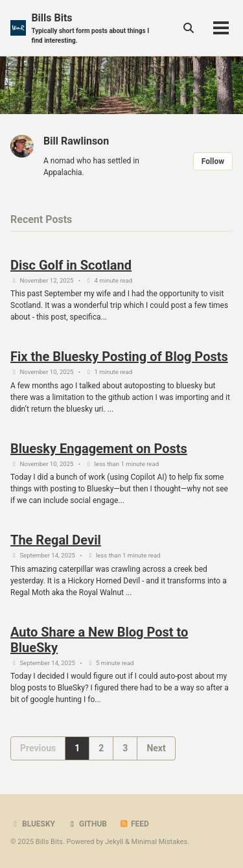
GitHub (87, 824)
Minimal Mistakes (160, 842)
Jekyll (114, 842)
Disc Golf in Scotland (71, 265)
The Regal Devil (56, 540)
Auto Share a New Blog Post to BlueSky (99, 640)
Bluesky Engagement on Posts (99, 449)
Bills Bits (94, 29)
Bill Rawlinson (76, 141)
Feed (134, 824)
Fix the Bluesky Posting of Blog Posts (119, 357)
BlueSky (33, 824)
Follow (213, 161)
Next (156, 748)
